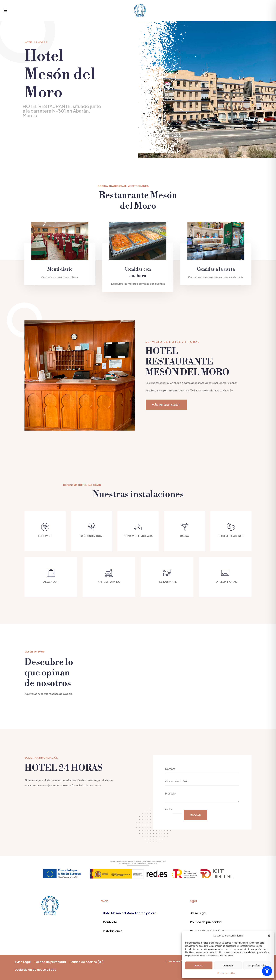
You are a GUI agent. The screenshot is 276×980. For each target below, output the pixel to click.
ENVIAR (196, 815)
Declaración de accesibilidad (35, 970)
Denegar (228, 965)
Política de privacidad (206, 922)
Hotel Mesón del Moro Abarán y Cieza (130, 913)
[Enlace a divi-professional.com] (50, 906)
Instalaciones (113, 931)
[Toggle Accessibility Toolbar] (267, 971)
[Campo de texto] (177, 809)
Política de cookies (226, 973)
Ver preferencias (257, 965)
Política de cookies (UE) (87, 962)
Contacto (110, 922)
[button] (269, 936)
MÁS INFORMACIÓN (166, 405)
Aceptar (199, 965)
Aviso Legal (198, 913)
